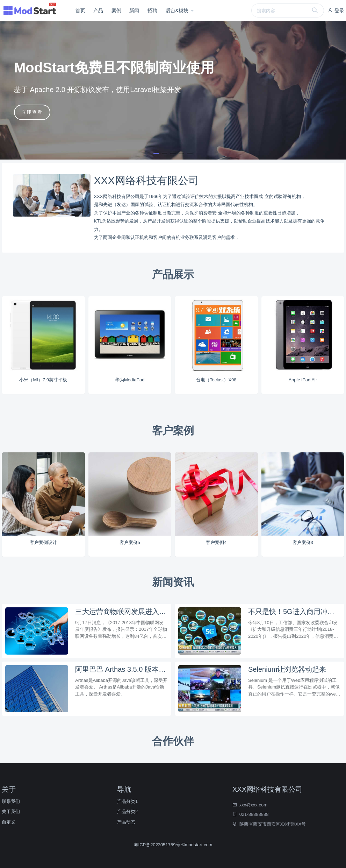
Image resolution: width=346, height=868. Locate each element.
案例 (116, 10)
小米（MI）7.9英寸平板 (43, 380)
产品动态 (126, 822)
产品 (98, 10)
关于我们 (11, 811)
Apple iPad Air (303, 380)
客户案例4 (216, 542)
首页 (80, 10)
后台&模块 (178, 10)
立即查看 (32, 112)
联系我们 (11, 801)
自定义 (9, 822)
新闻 (134, 10)
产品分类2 (127, 811)
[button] (156, 154)
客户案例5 (130, 542)
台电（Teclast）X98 (216, 380)
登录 (336, 10)
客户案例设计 (43, 542)
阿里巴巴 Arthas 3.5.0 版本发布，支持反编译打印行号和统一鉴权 (121, 669)
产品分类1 (127, 801)
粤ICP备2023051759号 (158, 845)
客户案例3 (303, 542)
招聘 (152, 10)
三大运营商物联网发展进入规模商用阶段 (121, 612)
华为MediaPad (130, 380)
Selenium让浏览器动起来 (287, 669)
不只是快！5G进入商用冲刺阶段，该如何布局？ (294, 612)
